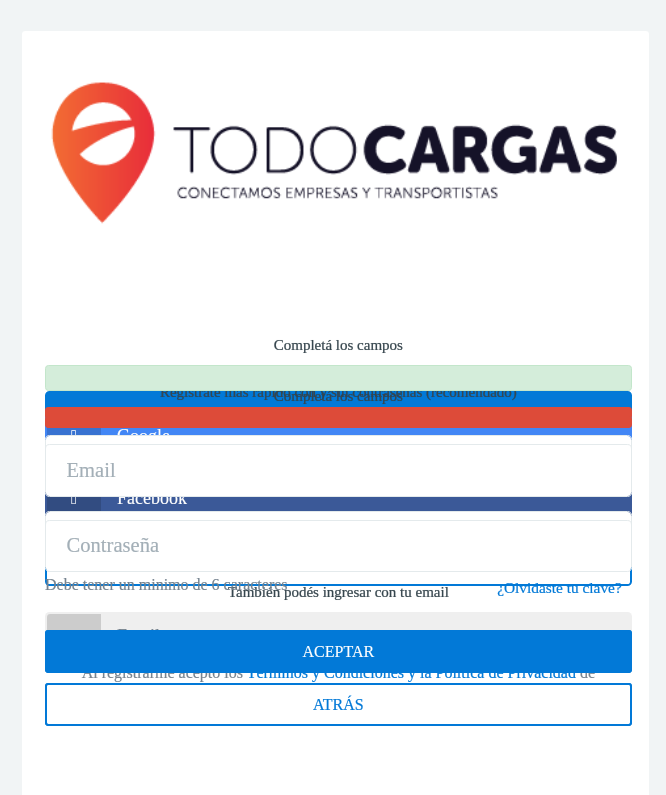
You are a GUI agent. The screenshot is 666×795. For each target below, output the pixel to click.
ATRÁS (338, 704)
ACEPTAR (339, 651)
